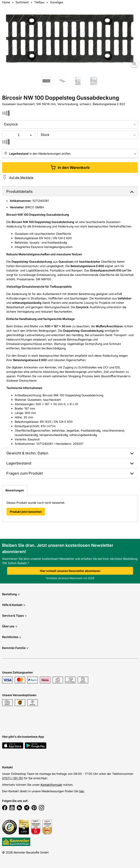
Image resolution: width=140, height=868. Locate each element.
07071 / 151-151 (12, 778)
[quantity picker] (19, 135)
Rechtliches (12, 637)
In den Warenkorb (70, 168)
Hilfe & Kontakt (14, 605)
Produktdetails (20, 191)
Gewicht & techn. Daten (27, 453)
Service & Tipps (14, 615)
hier (82, 791)
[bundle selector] (88, 135)
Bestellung (11, 594)
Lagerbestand (19, 463)
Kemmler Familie (15, 648)
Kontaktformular (51, 785)
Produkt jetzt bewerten (26, 512)
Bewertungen (15, 490)
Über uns (10, 626)
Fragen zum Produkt (25, 473)
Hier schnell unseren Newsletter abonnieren (70, 571)
